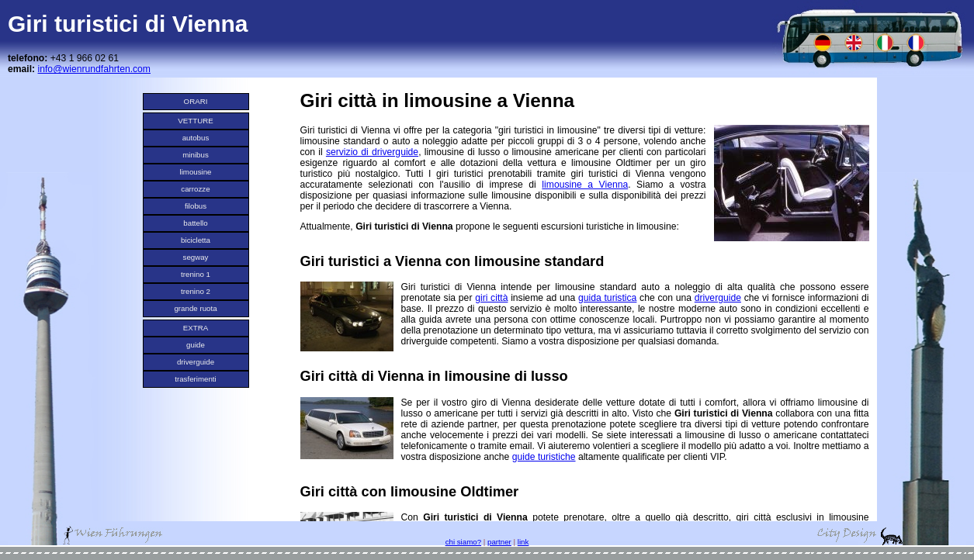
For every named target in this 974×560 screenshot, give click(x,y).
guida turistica (607, 298)
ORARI (196, 101)
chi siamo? (463, 542)
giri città (491, 298)
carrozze (195, 189)
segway (196, 257)
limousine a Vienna (585, 185)
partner (499, 542)
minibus (196, 155)
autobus (196, 138)
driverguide (196, 362)
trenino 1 (196, 274)
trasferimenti (195, 379)
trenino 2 (196, 291)
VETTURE (195, 121)
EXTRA (196, 328)
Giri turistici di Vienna (128, 24)
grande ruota (195, 308)
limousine (195, 172)
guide (196, 345)
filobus (196, 206)
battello (195, 223)
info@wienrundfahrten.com (94, 69)
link (523, 542)
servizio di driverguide (372, 152)
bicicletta (196, 240)
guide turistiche (544, 457)
